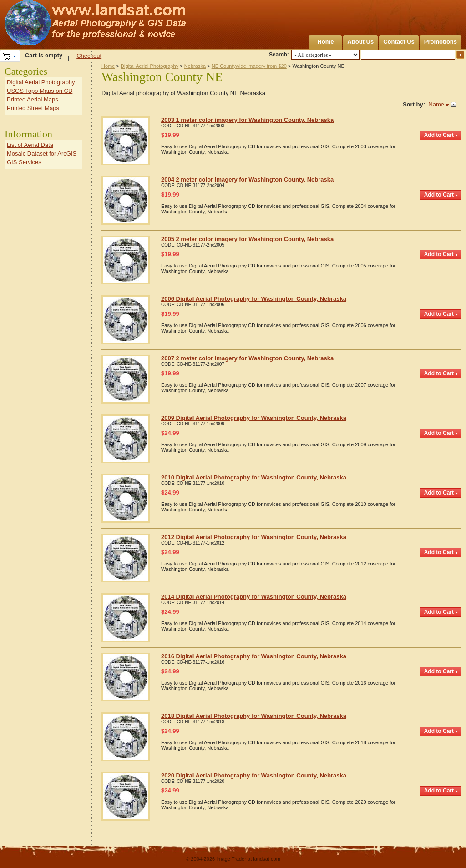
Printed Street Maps (33, 108)
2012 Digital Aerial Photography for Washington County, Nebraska (254, 537)
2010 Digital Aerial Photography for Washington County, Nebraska (254, 477)
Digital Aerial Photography (149, 66)
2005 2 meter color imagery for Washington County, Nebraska (247, 239)
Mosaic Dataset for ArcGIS (42, 154)
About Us (360, 42)
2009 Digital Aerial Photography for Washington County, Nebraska (254, 418)
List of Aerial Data (30, 145)
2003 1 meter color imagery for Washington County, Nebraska (247, 120)
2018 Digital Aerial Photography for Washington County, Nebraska (254, 716)
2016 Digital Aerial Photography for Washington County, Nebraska (254, 656)
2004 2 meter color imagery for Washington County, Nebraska (247, 179)
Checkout (89, 56)
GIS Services (24, 162)
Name (436, 104)
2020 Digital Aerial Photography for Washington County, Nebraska (254, 775)
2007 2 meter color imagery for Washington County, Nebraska (247, 358)
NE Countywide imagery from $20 (249, 66)
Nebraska (195, 66)
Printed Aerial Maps (33, 99)
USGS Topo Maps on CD (40, 91)
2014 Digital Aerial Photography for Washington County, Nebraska (254, 597)
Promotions (441, 42)
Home (325, 42)
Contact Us (399, 42)
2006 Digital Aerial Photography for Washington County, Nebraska (254, 299)
